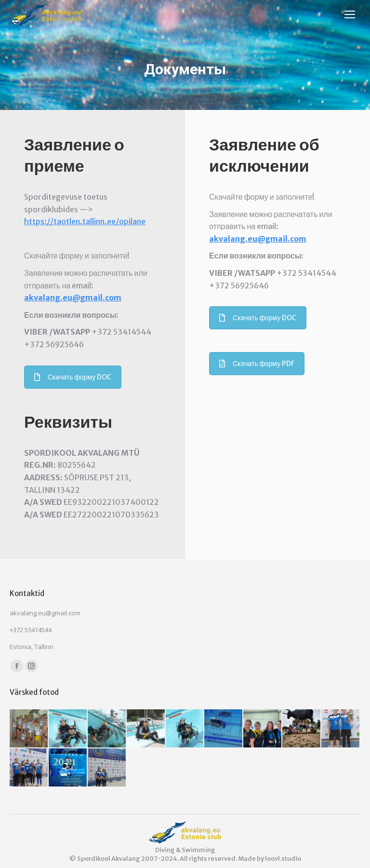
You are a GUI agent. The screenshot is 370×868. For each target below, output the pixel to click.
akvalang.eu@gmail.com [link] (73, 298)
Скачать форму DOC (73, 377)
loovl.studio (283, 859)
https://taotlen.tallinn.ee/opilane (85, 221)
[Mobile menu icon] (352, 14)
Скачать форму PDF (257, 364)
